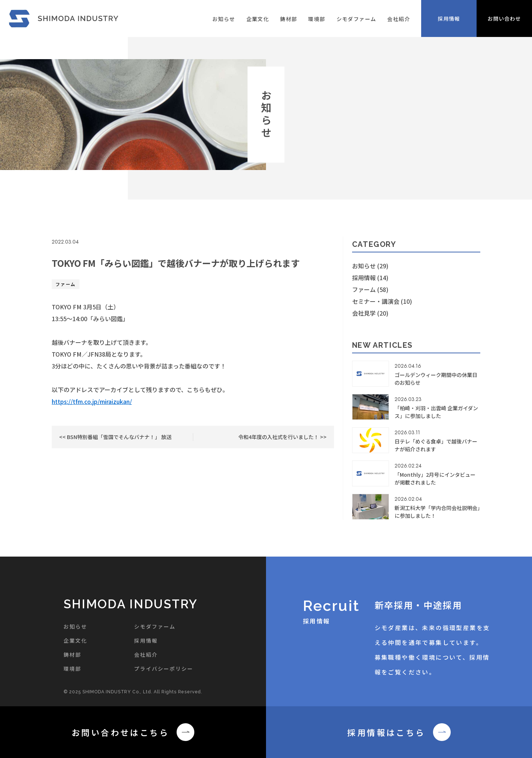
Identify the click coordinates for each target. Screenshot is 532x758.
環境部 (317, 19)
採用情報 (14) (370, 278)
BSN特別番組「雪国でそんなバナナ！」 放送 (119, 437)
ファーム (66, 284)
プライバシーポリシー (164, 669)
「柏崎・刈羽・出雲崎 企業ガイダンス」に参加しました (436, 412)
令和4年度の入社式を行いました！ (279, 437)
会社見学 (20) (370, 313)
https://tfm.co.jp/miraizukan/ (92, 401)
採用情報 (146, 640)
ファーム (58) (370, 289)
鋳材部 (289, 19)
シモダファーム (357, 19)
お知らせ (224, 19)
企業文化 (258, 19)
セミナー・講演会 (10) (382, 301)
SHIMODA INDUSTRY (131, 604)
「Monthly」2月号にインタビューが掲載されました (435, 478)
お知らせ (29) (370, 266)
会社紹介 (399, 19)
